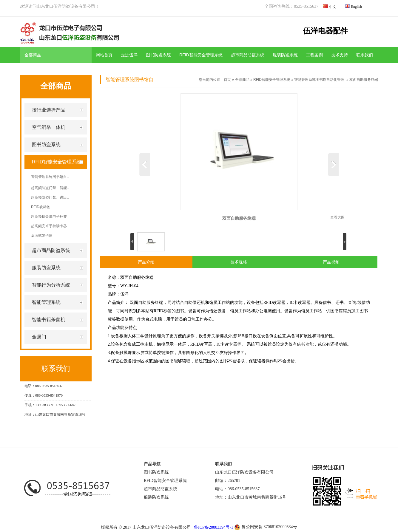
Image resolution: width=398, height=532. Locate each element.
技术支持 (340, 55)
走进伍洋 (129, 55)
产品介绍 (146, 262)
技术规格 (239, 262)
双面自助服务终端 (364, 80)
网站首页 (104, 55)
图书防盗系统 (158, 55)
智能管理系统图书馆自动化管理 (319, 80)
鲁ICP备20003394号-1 (213, 527)
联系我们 (365, 55)
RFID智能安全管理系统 (201, 55)
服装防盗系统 (285, 55)
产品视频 (331, 262)
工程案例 (314, 55)
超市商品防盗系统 (248, 55)
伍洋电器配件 (326, 31)
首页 (227, 80)
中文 (333, 7)
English (356, 7)
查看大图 (337, 217)
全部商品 (242, 80)
